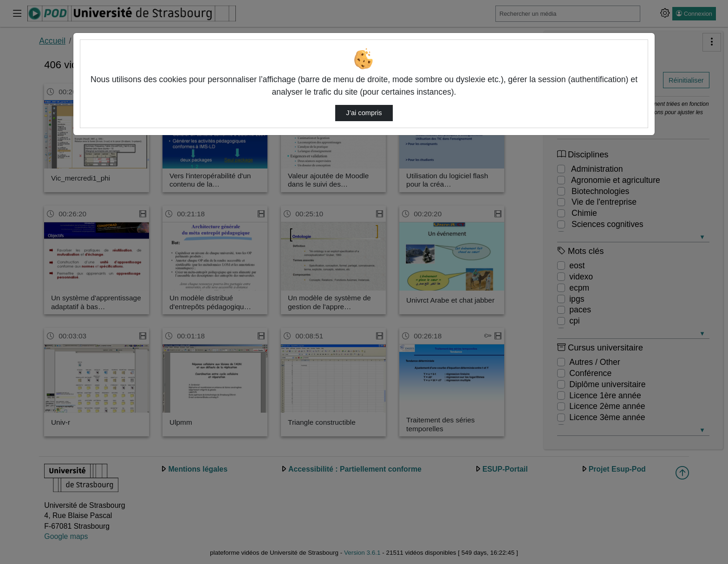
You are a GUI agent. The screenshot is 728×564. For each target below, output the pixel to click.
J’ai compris (364, 113)
